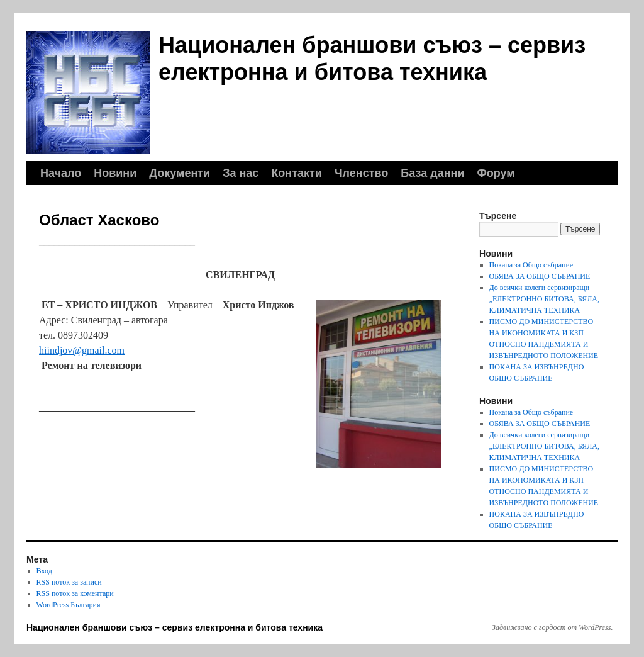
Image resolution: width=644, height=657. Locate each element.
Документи (180, 173)
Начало (61, 173)
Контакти (297, 173)
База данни (432, 173)
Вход (44, 571)
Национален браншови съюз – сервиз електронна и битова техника (175, 627)
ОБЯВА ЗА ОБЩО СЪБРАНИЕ (540, 276)
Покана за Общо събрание (531, 265)
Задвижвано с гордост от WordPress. (552, 627)
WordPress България (69, 605)
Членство (361, 173)
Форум (496, 173)
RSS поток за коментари (75, 593)
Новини (115, 173)
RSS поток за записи (69, 582)
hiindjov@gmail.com (82, 350)
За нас (241, 173)
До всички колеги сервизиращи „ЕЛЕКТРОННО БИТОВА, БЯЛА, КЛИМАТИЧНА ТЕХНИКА (544, 299)
